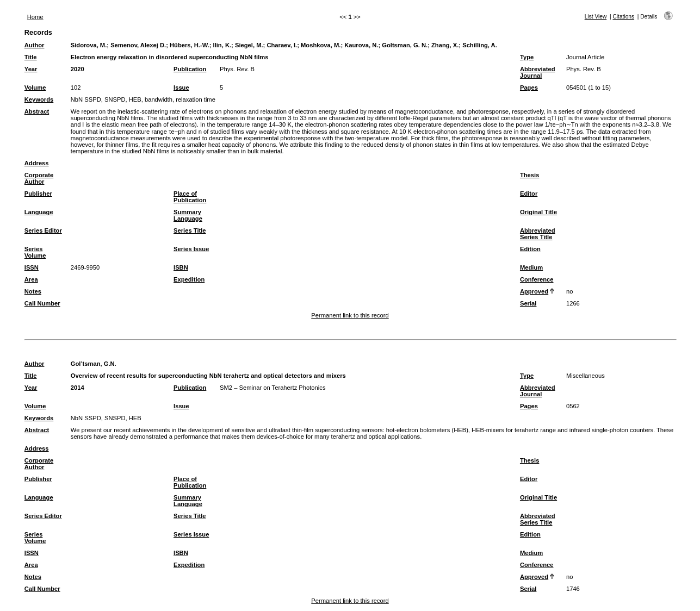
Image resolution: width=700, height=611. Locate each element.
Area (31, 279)
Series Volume (35, 252)
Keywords (39, 99)
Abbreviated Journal (538, 72)
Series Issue (191, 249)
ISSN (32, 267)
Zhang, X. (445, 45)
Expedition (189, 279)
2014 (78, 388)
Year (31, 69)
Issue (181, 88)
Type (527, 57)
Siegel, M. (249, 45)
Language (39, 212)
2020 (78, 69)
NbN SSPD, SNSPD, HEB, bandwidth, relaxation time (143, 99)
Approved (534, 291)
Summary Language (188, 215)
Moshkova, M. (321, 45)
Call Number (42, 303)
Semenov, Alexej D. (138, 45)
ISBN (181, 267)
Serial (528, 303)
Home (35, 17)
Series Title (190, 230)
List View (596, 17)
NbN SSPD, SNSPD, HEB (106, 418)
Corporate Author (39, 178)
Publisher (38, 194)
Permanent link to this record (350, 315)
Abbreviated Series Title (538, 234)
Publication (190, 69)
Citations (623, 17)
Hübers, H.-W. (190, 45)
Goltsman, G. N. (405, 45)
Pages (529, 88)
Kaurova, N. (361, 45)
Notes (33, 291)
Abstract (37, 111)
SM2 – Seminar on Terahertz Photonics (272, 388)
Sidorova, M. (89, 45)
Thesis (529, 175)
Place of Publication (190, 197)
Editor (529, 194)
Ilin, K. (222, 45)
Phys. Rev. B (237, 69)
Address (37, 163)
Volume (35, 88)
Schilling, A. (480, 45)
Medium (531, 267)
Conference (537, 279)
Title (31, 57)
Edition (530, 249)
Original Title (538, 212)
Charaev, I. (282, 45)
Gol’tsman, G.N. (94, 364)
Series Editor (43, 230)
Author (35, 45)
